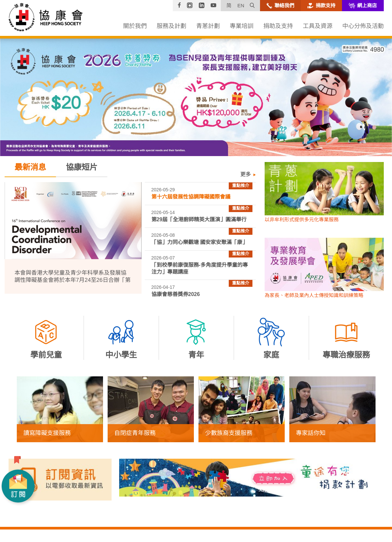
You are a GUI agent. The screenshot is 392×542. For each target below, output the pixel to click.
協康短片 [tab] (82, 167)
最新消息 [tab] (30, 167)
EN (241, 5)
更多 (245, 174)
